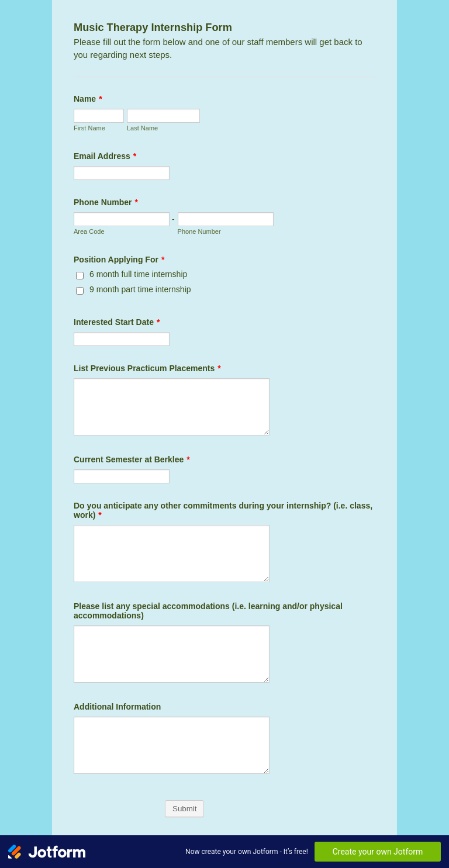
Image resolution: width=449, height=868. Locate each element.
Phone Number (106, 202)
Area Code (89, 231)
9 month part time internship (140, 289)
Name (88, 99)
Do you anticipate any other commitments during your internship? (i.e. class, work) (223, 510)
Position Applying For (119, 260)
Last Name (142, 128)
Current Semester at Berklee (132, 459)
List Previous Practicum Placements (147, 368)
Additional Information (117, 707)
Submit (184, 809)
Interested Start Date (117, 322)
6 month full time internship (138, 274)
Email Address (105, 156)
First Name (89, 128)
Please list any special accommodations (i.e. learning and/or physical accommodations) (208, 611)
